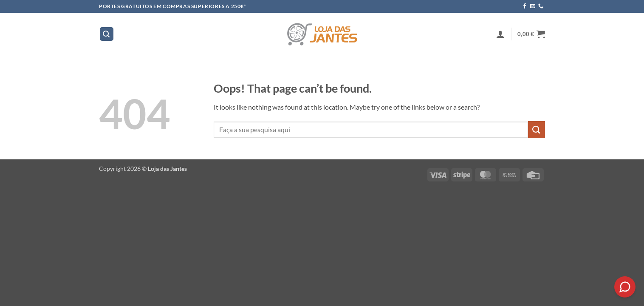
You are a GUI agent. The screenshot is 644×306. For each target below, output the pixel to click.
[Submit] (537, 129)
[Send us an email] (533, 6)
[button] (107, 34)
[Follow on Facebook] (525, 6)
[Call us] (541, 6)
